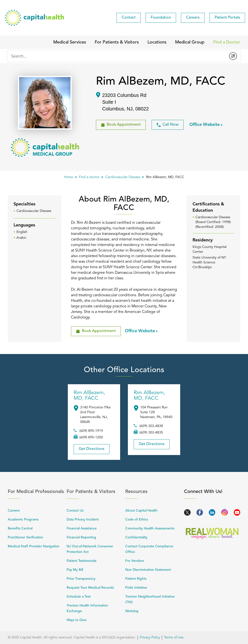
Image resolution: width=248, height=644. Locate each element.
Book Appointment (118, 123)
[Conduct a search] (116, 56)
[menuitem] (129, 18)
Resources (153, 492)
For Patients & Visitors (95, 492)
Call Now (168, 125)
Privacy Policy (150, 637)
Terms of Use (174, 637)
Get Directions (89, 448)
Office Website (205, 124)
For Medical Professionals (36, 492)
